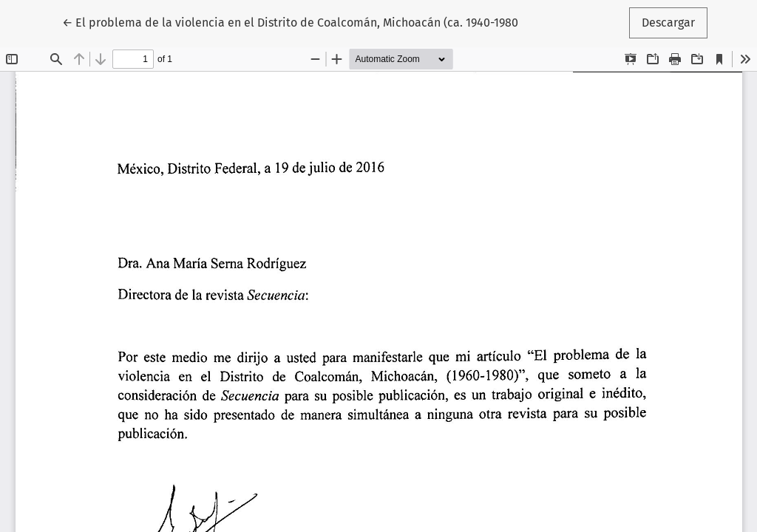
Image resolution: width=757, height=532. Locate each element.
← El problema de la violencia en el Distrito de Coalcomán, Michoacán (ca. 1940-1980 (290, 21)
